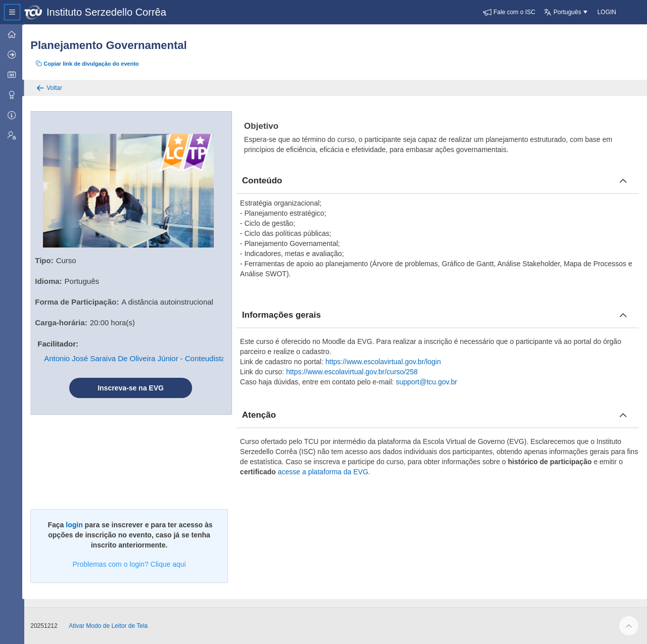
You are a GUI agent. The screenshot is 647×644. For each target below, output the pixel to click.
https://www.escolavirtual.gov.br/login (384, 362)
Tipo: (46, 260)
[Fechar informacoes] (623, 315)
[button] (509, 12)
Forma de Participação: (79, 302)
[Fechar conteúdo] (623, 181)
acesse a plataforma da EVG (324, 472)
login (76, 525)
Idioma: (50, 281)
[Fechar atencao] (623, 415)
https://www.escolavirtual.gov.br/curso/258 (353, 372)
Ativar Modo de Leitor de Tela (110, 626)
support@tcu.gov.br (428, 382)
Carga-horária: (63, 323)
